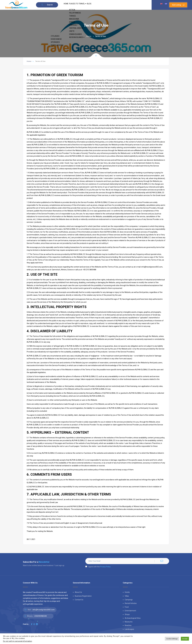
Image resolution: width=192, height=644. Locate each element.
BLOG (97, 5)
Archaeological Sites (133, 618)
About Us (78, 592)
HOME (67, 5)
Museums (129, 622)
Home (89, 36)
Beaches (128, 625)
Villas (127, 596)
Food (127, 607)
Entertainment (130, 611)
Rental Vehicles (131, 603)
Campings (129, 600)
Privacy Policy (105, 567)
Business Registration (83, 596)
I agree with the (98, 567)
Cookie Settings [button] (172, 639)
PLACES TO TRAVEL (82, 5)
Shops (127, 614)
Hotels (127, 592)
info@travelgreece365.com (44, 610)
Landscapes (129, 629)
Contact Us (79, 600)
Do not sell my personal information (18, 641)
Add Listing (178, 5)
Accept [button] (185, 639)
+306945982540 (40, 616)
